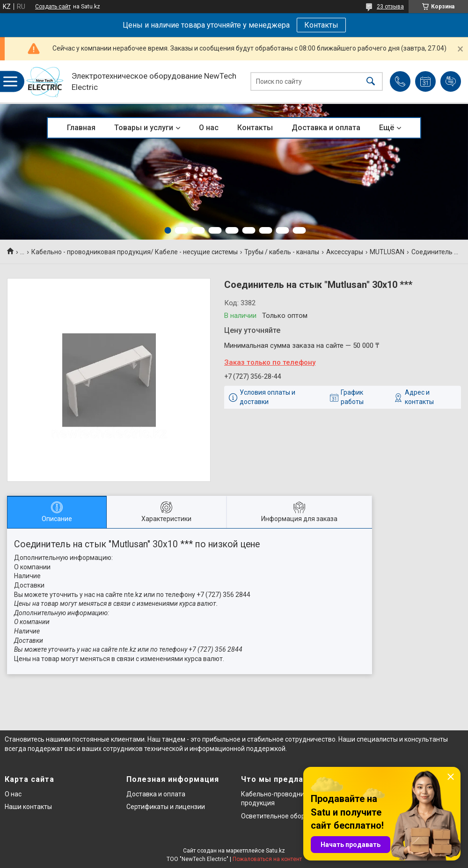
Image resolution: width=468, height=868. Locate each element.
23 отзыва (390, 7)
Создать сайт (53, 7)
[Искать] (371, 82)
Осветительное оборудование (288, 816)
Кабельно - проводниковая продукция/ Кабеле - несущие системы (135, 252)
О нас (209, 128)
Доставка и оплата (326, 128)
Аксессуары (345, 252)
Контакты (321, 25)
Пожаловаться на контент (267, 859)
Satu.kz (275, 851)
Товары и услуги (144, 128)
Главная (81, 128)
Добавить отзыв (451, 81)
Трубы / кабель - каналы (282, 252)
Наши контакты (28, 807)
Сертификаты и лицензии (166, 807)
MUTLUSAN (387, 252)
